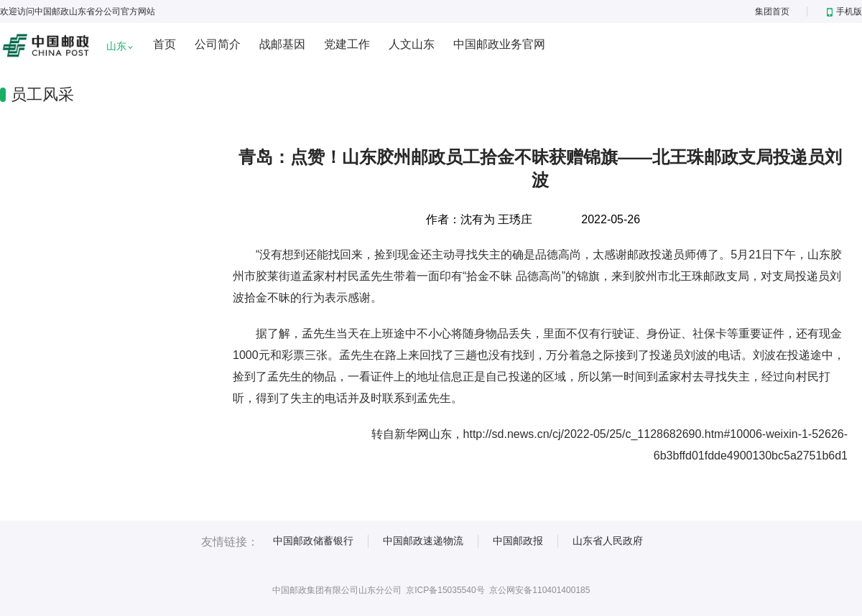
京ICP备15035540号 (445, 590)
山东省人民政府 (608, 541)
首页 (164, 44)
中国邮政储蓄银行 (313, 541)
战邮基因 (282, 44)
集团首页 (772, 11)
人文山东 (412, 44)
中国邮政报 (518, 541)
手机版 (844, 11)
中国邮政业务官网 (499, 44)
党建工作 (347, 44)
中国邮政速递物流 (423, 541)
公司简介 (218, 44)
